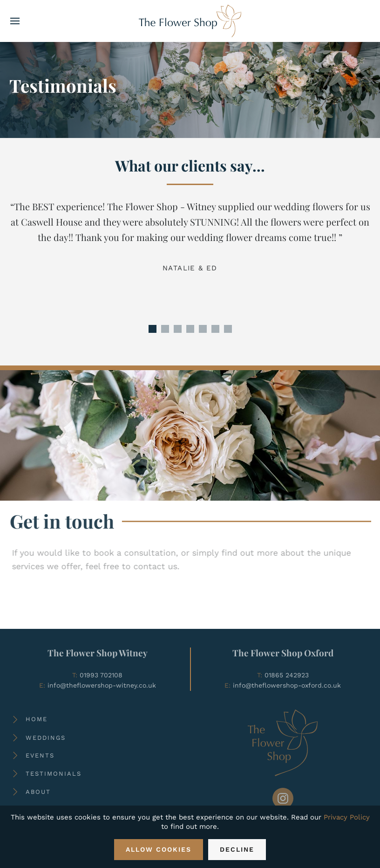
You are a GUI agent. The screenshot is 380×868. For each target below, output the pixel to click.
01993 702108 (101, 675)
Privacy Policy (347, 817)
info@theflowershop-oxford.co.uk (287, 685)
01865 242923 (287, 675)
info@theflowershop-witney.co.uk (102, 685)
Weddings (46, 738)
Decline (237, 849)
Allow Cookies (159, 849)
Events (40, 755)
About (38, 792)
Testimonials (54, 774)
